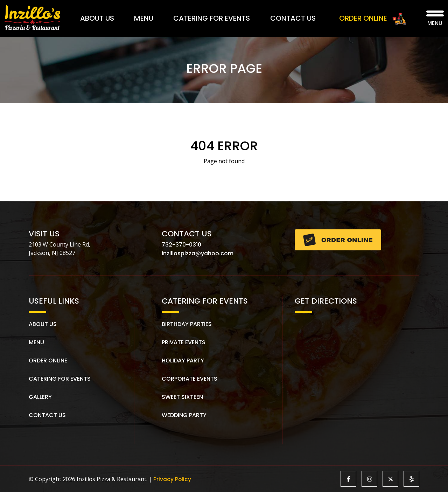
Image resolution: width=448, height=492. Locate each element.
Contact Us (293, 18)
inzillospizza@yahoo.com (198, 253)
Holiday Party (183, 361)
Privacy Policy (172, 479)
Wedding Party (184, 415)
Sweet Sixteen (182, 397)
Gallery (40, 397)
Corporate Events (190, 379)
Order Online (48, 361)
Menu (144, 18)
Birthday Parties (187, 324)
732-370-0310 (181, 245)
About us (43, 324)
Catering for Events (212, 18)
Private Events (184, 342)
